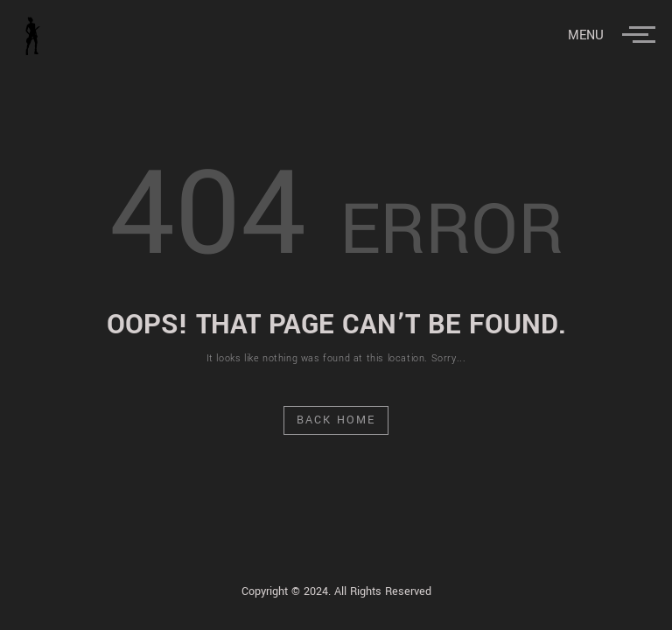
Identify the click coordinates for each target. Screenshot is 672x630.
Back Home (336, 420)
